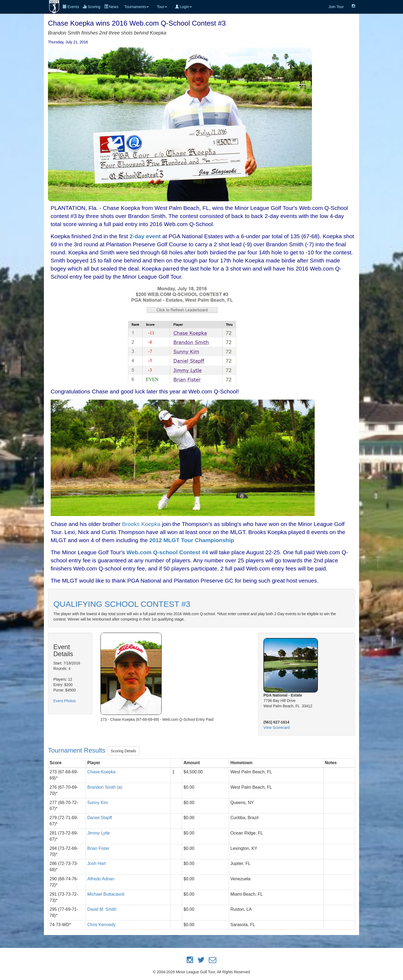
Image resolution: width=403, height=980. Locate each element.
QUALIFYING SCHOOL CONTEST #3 (122, 604)
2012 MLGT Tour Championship (192, 540)
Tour (162, 7)
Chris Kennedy (101, 925)
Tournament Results (78, 750)
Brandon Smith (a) (105, 787)
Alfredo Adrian (101, 879)
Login (183, 7)
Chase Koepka (101, 772)
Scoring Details (123, 751)
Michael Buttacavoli (106, 894)
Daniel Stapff (100, 818)
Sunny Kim (98, 803)
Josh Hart (96, 863)
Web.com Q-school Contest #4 (167, 552)
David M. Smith (102, 909)
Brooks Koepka (141, 524)
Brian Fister (98, 848)
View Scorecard (277, 728)
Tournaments (136, 7)
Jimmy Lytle (99, 833)
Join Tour (336, 7)
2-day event (145, 236)
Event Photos (65, 701)
